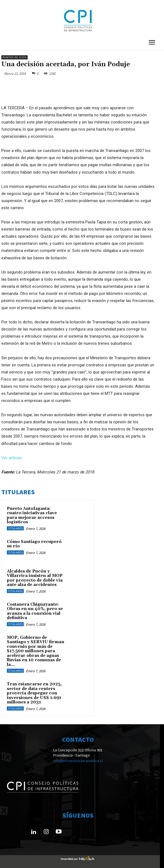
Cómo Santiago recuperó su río (34, 544)
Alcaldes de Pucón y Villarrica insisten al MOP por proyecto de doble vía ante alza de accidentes (35, 578)
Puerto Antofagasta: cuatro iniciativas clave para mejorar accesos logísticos (32, 515)
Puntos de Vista (14, 57)
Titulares (15, 528)
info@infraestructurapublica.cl (78, 761)
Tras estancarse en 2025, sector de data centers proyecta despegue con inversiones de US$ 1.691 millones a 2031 (34, 693)
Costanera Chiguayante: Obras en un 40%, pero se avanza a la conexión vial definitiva (35, 611)
